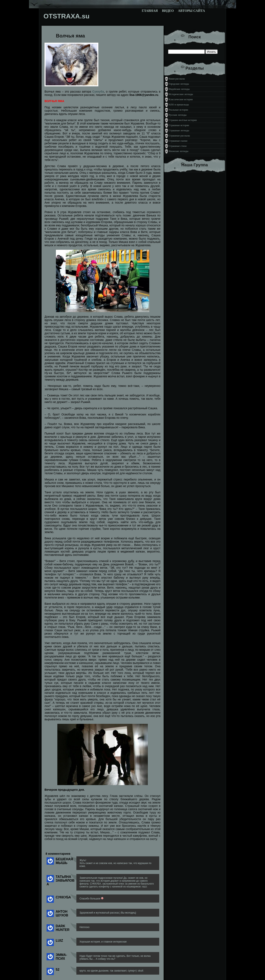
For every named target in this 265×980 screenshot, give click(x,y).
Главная (150, 11)
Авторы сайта (191, 11)
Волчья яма (70, 36)
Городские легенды (179, 84)
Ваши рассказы (177, 79)
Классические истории (181, 99)
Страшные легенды (179, 130)
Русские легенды (178, 115)
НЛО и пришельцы (179, 105)
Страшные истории (179, 125)
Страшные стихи (178, 146)
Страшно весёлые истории (183, 120)
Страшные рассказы (179, 136)
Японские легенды (179, 151)
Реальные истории (178, 110)
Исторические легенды (181, 94)
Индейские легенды (179, 89)
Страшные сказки (178, 141)
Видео (168, 11)
